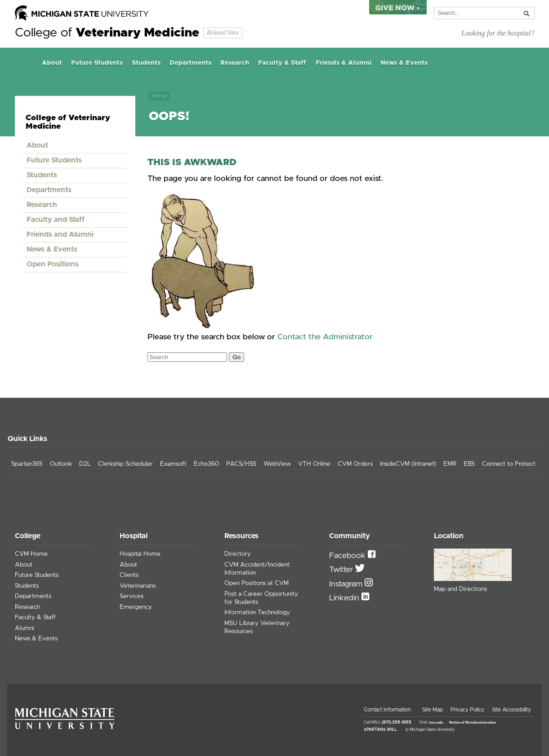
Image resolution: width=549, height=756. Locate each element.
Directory (238, 554)
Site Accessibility (511, 710)
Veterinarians (138, 586)
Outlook (61, 464)
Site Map (433, 710)
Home (26, 63)
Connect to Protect (509, 464)
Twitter (342, 570)
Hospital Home (140, 554)
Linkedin (345, 598)
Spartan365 (27, 464)
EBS (469, 464)
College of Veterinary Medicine (68, 122)
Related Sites (223, 33)
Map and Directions (460, 589)
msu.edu (436, 723)
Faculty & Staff (282, 63)
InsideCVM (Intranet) (408, 464)
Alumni (25, 628)
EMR (450, 464)
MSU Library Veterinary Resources (257, 627)
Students (146, 63)
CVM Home (31, 554)
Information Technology (257, 612)
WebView (277, 464)
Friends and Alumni (60, 234)
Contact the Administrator (325, 337)
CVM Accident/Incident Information (257, 569)
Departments (190, 63)
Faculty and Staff (56, 220)
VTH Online (314, 464)
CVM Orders (355, 464)
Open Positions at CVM (257, 583)
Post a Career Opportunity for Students (261, 598)
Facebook (348, 556)
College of (107, 33)
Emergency (136, 607)
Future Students (97, 63)
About (52, 63)
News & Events (404, 63)
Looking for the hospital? (498, 33)
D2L (85, 464)
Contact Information (387, 710)
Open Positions (53, 264)
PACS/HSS (241, 464)
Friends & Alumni (344, 63)
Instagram (347, 584)
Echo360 (206, 464)
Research (235, 63)
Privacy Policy (467, 710)
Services (132, 596)
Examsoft (173, 464)
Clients (129, 575)
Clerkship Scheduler (125, 464)
